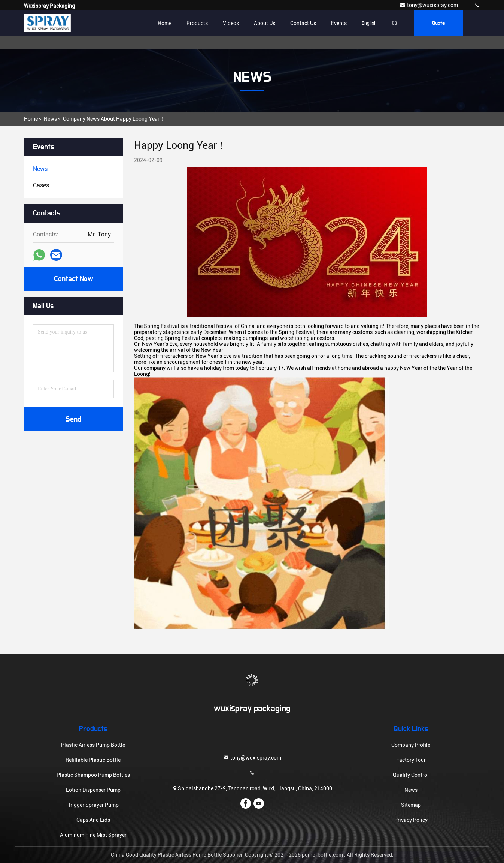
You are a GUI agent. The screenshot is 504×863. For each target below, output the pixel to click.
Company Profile (411, 745)
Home (165, 23)
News (50, 119)
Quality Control (411, 775)
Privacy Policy (411, 820)
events (339, 23)
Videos (231, 23)
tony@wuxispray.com (429, 5)
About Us (265, 23)
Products (197, 23)
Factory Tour (411, 760)
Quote (438, 23)
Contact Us (303, 23)
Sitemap (411, 805)
